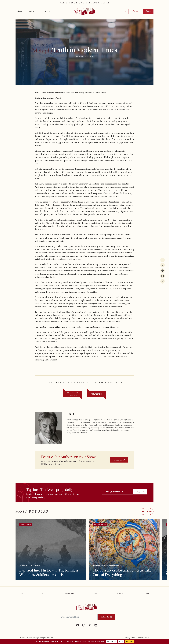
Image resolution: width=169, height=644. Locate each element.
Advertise (120, 593)
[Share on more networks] (163, 281)
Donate (148, 11)
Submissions (70, 593)
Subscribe (135, 11)
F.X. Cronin (90, 56)
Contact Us (118, 460)
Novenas (47, 11)
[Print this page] (163, 271)
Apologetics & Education (73, 394)
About (20, 11)
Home (21, 593)
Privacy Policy (130, 638)
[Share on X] (163, 265)
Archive (34, 11)
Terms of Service (143, 638)
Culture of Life (96, 394)
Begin (139, 492)
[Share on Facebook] (163, 260)
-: (143, 512)
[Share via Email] (163, 276)
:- (150, 512)
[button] (126, 11)
